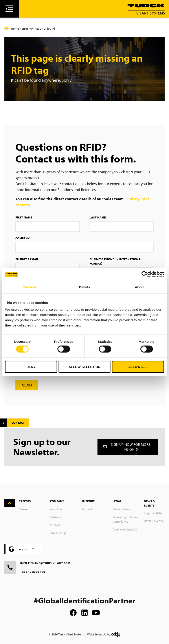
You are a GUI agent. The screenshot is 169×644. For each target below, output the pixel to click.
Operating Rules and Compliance (126, 519)
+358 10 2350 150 (33, 572)
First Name (24, 217)
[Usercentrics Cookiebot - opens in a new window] (145, 274)
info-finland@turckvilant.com (45, 563)
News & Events (153, 521)
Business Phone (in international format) (116, 261)
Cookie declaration (125, 529)
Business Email (27, 259)
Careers (24, 509)
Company (22, 238)
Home (15, 29)
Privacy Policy (121, 509)
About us (56, 509)
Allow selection (84, 367)
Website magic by (99, 634)
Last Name (98, 217)
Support (87, 509)
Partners (55, 517)
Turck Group (58, 533)
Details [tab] (84, 287)
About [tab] (140, 287)
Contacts (56, 525)
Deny (31, 367)
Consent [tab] (29, 287)
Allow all (138, 367)
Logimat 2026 (153, 513)
